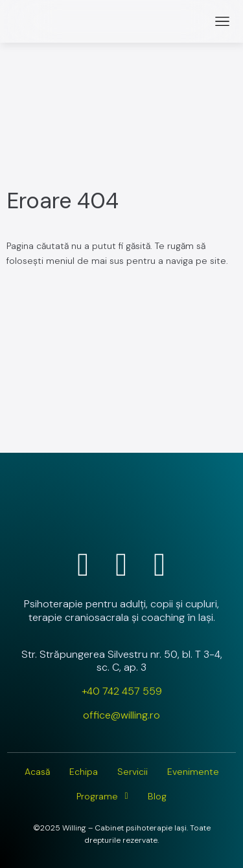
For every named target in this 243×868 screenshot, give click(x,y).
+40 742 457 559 (122, 691)
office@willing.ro (121, 715)
